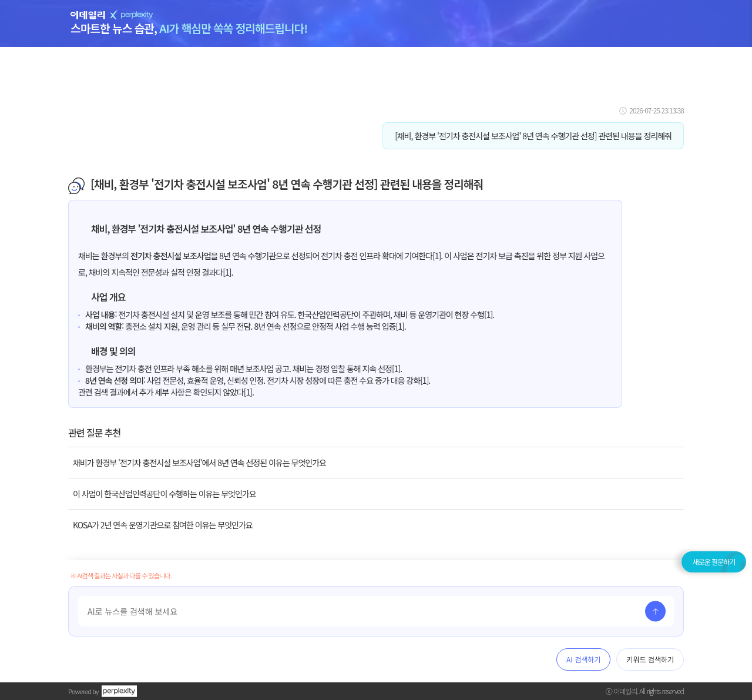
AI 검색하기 (583, 659)
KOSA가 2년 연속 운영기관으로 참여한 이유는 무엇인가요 (163, 525)
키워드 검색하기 (650, 659)
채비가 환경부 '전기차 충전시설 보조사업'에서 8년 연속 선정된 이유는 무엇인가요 (199, 463)
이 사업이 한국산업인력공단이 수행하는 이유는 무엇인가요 (164, 494)
